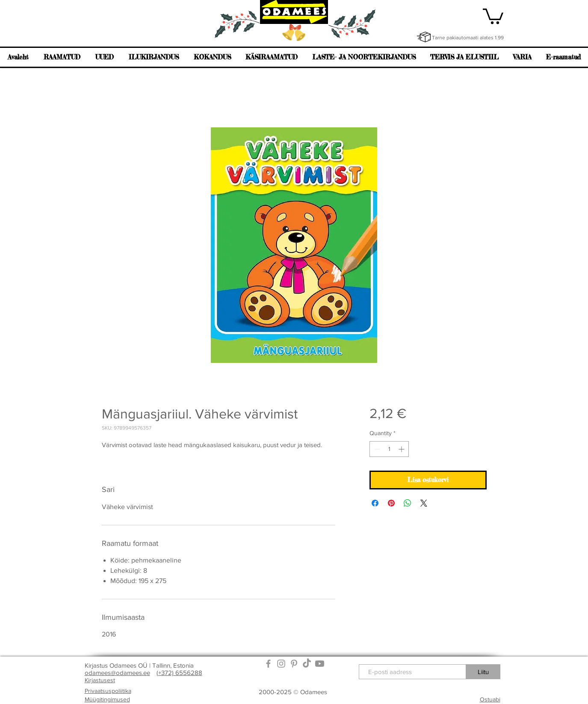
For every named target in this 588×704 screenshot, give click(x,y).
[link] (493, 15)
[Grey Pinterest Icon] (294, 664)
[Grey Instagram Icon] (281, 664)
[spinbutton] (389, 449)
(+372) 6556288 (179, 673)
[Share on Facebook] (375, 503)
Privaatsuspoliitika (108, 691)
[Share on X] (424, 503)
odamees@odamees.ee (117, 673)
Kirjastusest (100, 680)
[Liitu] (483, 672)
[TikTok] (307, 664)
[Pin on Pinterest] (391, 503)
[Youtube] (320, 664)
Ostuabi (490, 699)
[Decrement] (376, 449)
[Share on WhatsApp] (408, 503)
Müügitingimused (107, 699)
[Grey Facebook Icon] (268, 664)
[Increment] (402, 449)
